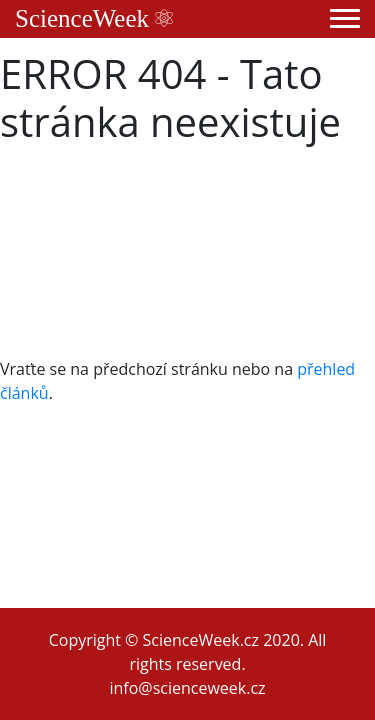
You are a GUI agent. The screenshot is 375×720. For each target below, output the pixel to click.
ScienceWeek (94, 18)
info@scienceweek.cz (187, 688)
